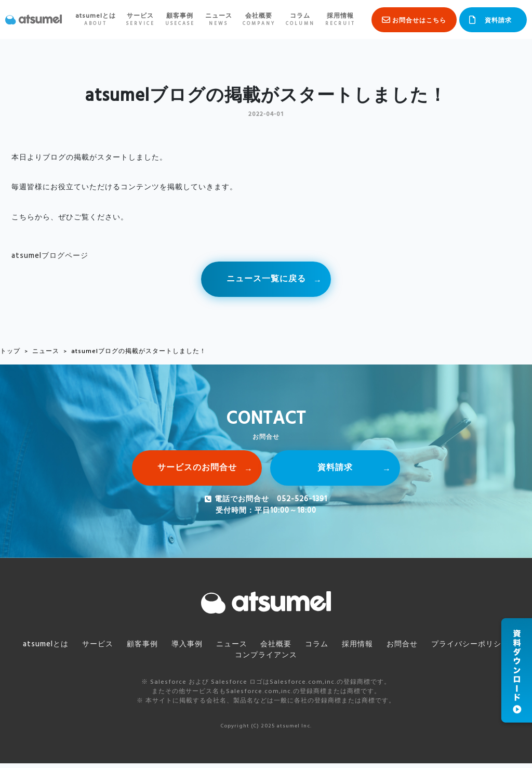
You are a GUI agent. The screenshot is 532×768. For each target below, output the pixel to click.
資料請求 (498, 21)
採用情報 (339, 20)
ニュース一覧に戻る (266, 280)
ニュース (218, 20)
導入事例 (190, 649)
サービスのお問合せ (197, 471)
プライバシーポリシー (462, 649)
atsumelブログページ (50, 256)
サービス (139, 20)
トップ (10, 354)
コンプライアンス (266, 660)
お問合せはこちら (419, 21)
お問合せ (396, 649)
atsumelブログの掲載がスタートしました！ (139, 354)
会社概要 (258, 20)
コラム (299, 20)
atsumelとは (95, 20)
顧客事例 (179, 20)
